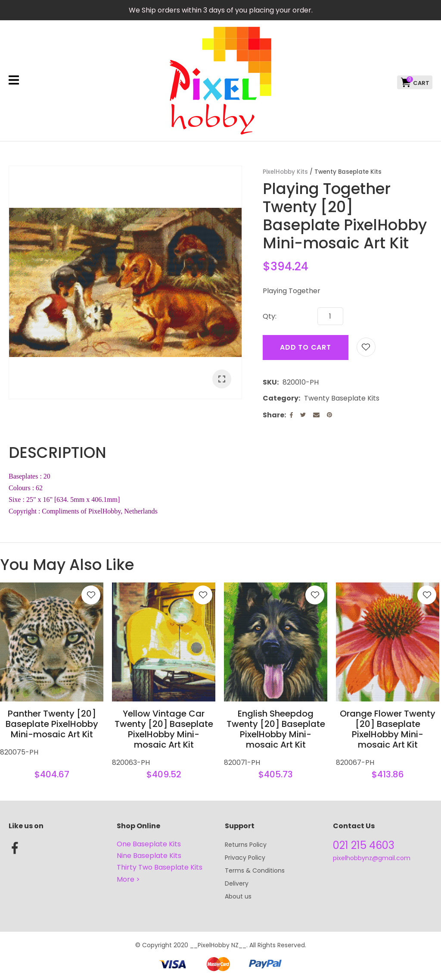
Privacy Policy (245, 858)
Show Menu (14, 80)
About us (238, 896)
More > (128, 879)
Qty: (270, 316)
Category (281, 398)
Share (273, 415)
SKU (270, 382)
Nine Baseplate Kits (149, 856)
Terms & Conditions (255, 870)
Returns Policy (246, 845)
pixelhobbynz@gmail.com (372, 858)
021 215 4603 (364, 845)
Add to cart (306, 347)
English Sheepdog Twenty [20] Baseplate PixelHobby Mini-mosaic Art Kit (276, 729)
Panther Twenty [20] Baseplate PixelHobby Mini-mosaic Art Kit (52, 724)
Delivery (237, 883)
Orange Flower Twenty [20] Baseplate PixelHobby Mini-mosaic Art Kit (388, 729)
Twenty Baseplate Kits (348, 172)
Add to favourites (91, 595)
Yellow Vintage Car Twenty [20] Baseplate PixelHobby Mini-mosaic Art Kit (164, 729)
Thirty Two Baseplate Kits (160, 867)
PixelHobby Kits (285, 172)
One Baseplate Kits (149, 844)
